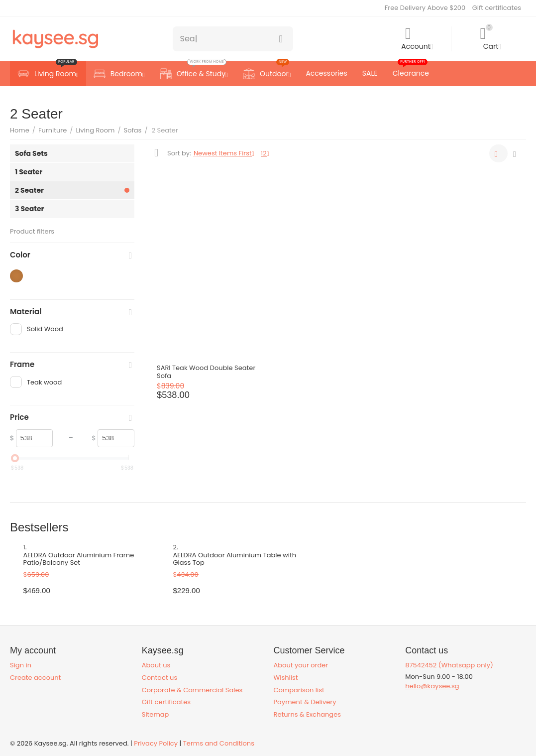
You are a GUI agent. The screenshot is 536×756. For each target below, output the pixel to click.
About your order (301, 665)
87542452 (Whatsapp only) (449, 665)
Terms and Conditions (219, 743)
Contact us (160, 678)
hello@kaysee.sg (432, 686)
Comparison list (299, 690)
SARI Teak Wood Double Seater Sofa (206, 372)
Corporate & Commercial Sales (192, 690)
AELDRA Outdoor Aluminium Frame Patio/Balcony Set (79, 559)
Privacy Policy (156, 743)
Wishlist (286, 678)
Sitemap (156, 714)
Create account (35, 678)
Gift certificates (497, 8)
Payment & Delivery (305, 702)
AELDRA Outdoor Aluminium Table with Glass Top (235, 559)
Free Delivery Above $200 (425, 8)
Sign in (21, 665)
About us (156, 665)
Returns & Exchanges (308, 714)
